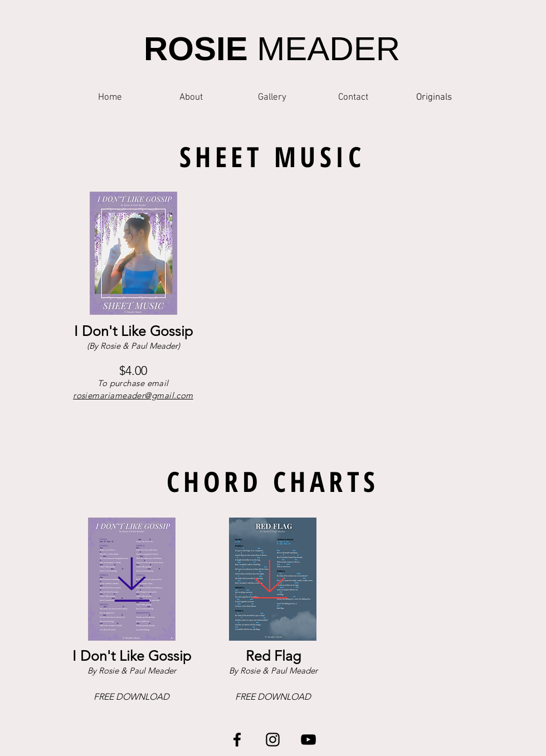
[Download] (132, 579)
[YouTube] (308, 740)
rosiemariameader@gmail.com (133, 395)
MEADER (272, 49)
